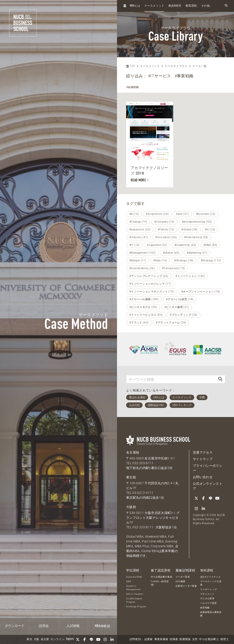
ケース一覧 (199, 66)
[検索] (220, 379)
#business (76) (206, 214)
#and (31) (182, 214)
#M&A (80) (210, 245)
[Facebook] (85, 639)
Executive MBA (134, 577)
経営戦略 (205, 608)
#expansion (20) (140, 229)
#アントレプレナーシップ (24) (149, 276)
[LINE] (91, 639)
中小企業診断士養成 (161, 577)
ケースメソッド (154, 6)
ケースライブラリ (176, 66)
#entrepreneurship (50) (197, 222)
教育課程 (191, 6)
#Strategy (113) (211, 261)
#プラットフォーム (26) (171, 323)
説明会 (44, 626)
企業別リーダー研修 (186, 586)
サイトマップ (203, 459)
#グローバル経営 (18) (180, 299)
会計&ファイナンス (210, 577)
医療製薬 (185, 639)
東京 (29, 639)
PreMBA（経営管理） (160, 583)
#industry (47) (139, 237)
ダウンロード (15, 626)
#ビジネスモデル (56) (143, 307)
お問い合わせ (203, 477)
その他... (206, 6)
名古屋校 (133, 452)
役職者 (174, 639)
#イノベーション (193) (190, 276)
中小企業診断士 (209, 639)
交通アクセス (203, 452)
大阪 (36, 639)
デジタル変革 (207, 598)
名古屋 (45, 639)
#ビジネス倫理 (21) (177, 307)
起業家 (149, 639)
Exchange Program (136, 606)
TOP (130, 66)
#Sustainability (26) (142, 268)
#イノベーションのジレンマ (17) (150, 284)
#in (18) (210, 229)
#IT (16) (134, 245)
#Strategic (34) (184, 261)
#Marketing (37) (197, 253)
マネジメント (207, 594)
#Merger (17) (138, 261)
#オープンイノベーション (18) (201, 292)
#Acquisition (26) (157, 214)
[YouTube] (98, 639)
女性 (195, 639)
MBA (129, 581)
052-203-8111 (143, 463)
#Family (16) (166, 229)
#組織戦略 (133, 87)
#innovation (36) (166, 237)
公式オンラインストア (208, 486)
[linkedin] (112, 639)
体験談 (102, 626)
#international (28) (196, 237)
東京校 (131, 477)
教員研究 (175, 6)
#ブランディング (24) (184, 315)
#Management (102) (142, 253)
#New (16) (160, 261)
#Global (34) (189, 229)
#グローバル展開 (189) (144, 299)
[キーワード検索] (171, 379)
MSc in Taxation (135, 594)
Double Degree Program (134, 600)
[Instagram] (105, 639)
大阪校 (131, 507)
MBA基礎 (180, 581)
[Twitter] (78, 639)
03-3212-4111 (143, 493)
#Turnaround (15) (173, 268)
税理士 (225, 639)
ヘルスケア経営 (208, 603)
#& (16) (134, 214)
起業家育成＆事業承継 (211, 614)
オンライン (58, 639)
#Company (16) (164, 222)
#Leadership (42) (185, 245)
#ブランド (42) (139, 323)
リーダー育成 (183, 577)
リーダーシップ (208, 589)
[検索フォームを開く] (226, 6)
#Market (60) (171, 253)
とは (135, 6)
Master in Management (133, 588)
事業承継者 (161, 639)
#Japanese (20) (157, 245)
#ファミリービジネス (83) (146, 315)
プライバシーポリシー (208, 468)
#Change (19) (138, 222)
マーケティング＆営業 (211, 583)
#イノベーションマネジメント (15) (152, 292)
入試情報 (73, 626)
